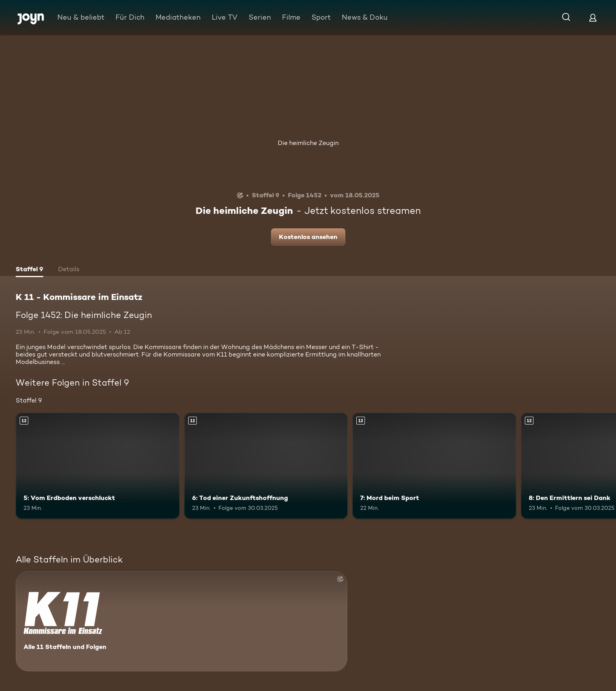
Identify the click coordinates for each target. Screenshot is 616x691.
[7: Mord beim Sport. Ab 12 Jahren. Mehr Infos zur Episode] (434, 466)
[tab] (29, 270)
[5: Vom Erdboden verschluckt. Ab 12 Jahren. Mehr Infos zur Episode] (98, 466)
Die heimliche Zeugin (308, 143)
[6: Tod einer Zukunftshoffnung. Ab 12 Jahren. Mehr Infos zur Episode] (266, 466)
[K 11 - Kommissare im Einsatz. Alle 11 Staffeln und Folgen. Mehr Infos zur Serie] (181, 621)
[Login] (593, 17)
